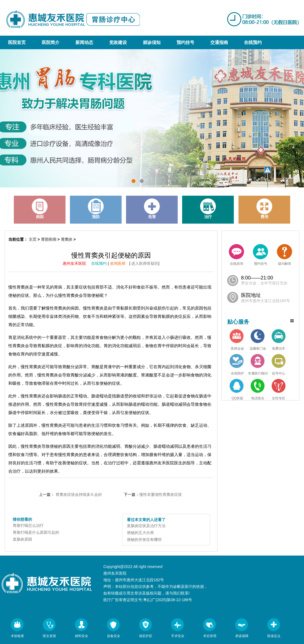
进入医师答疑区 (145, 263)
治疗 (208, 209)
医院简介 (51, 42)
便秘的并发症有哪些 (144, 540)
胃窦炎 (67, 239)
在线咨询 (236, 255)
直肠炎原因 (22, 539)
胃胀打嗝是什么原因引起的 (36, 532)
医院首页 (17, 42)
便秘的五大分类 (140, 533)
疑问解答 (285, 255)
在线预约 (253, 42)
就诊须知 (152, 42)
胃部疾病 (49, 239)
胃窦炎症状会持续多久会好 (79, 494)
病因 (40, 209)
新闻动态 (84, 42)
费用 (264, 209)
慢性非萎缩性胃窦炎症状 (161, 494)
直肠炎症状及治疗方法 (146, 526)
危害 (152, 209)
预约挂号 (185, 42)
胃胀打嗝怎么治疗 (28, 525)
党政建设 (118, 42)
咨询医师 (120, 263)
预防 (96, 209)
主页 (33, 239)
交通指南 (219, 42)
